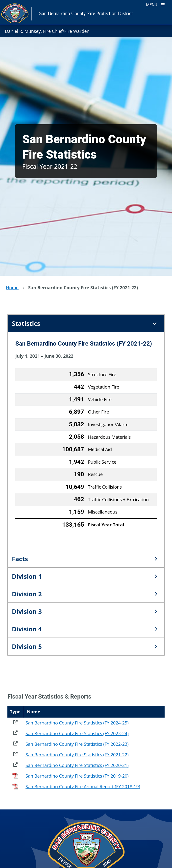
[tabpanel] (86, 441)
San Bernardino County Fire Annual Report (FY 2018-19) (83, 786)
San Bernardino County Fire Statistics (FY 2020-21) (77, 765)
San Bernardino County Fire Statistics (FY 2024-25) (77, 723)
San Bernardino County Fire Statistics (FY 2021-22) (77, 755)
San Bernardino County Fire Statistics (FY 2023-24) (77, 733)
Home (12, 288)
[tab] (86, 323)
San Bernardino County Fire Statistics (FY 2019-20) (77, 776)
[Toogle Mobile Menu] (155, 4)
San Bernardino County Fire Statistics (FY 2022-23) (77, 744)
